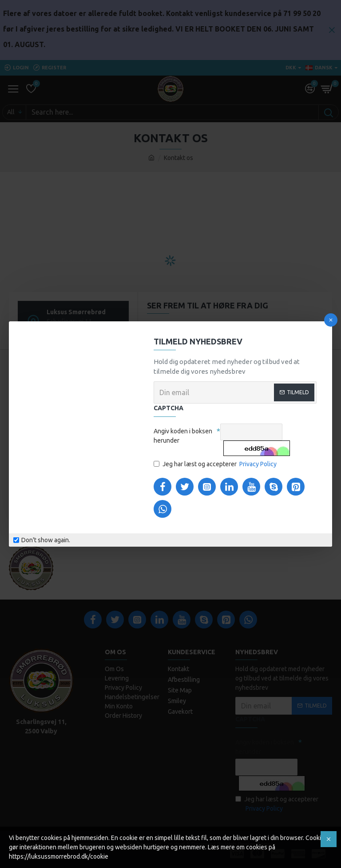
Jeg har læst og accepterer (216, 464)
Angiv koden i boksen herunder (183, 436)
